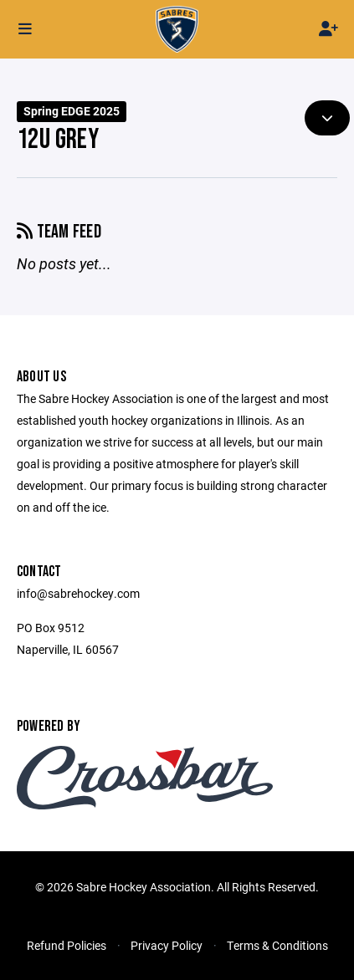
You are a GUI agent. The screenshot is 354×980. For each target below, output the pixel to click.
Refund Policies (67, 945)
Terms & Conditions (277, 945)
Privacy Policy (167, 945)
